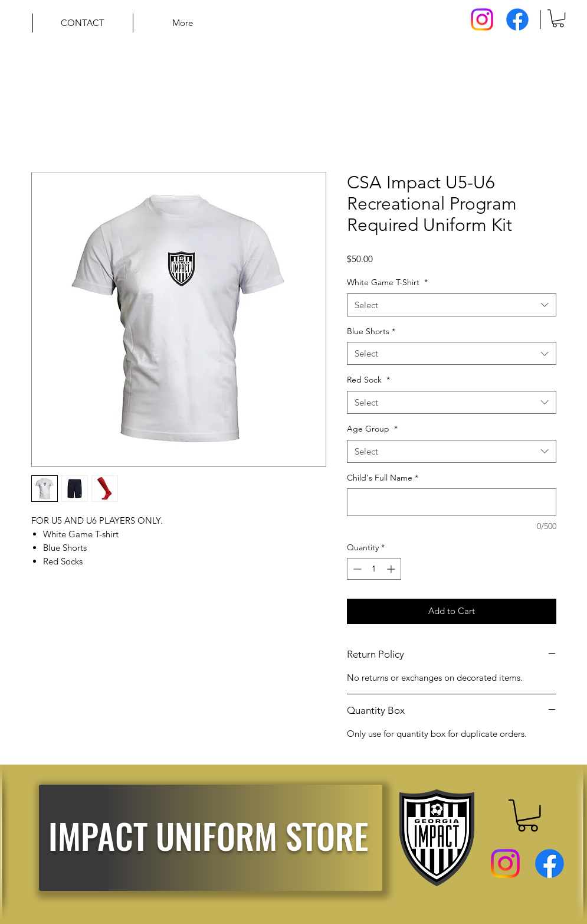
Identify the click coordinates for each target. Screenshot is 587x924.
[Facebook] (517, 19)
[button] (558, 18)
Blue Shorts (371, 331)
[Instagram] (482, 19)
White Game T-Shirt (387, 282)
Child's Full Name (383, 478)
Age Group (372, 429)
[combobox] (452, 305)
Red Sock (368, 380)
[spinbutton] (374, 569)
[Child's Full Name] (452, 502)
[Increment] (392, 569)
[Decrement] (356, 569)
